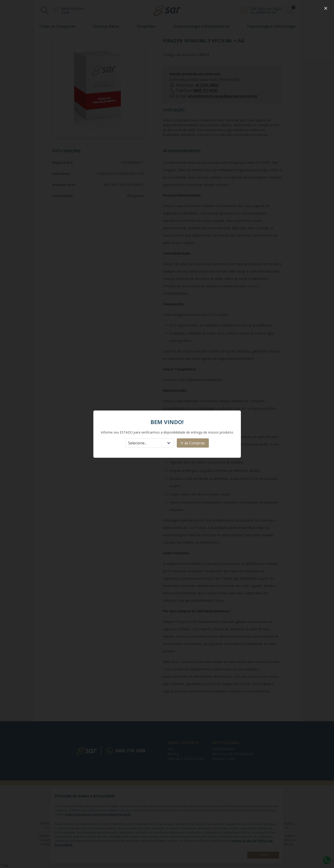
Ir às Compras (193, 443)
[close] (326, 8)
